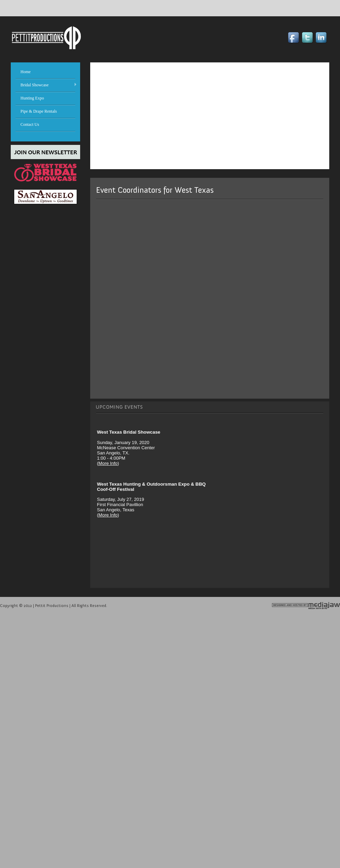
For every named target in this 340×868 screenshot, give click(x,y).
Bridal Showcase (44, 85)
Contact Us (30, 124)
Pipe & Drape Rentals (39, 111)
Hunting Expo (32, 98)
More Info (108, 463)
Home (25, 72)
